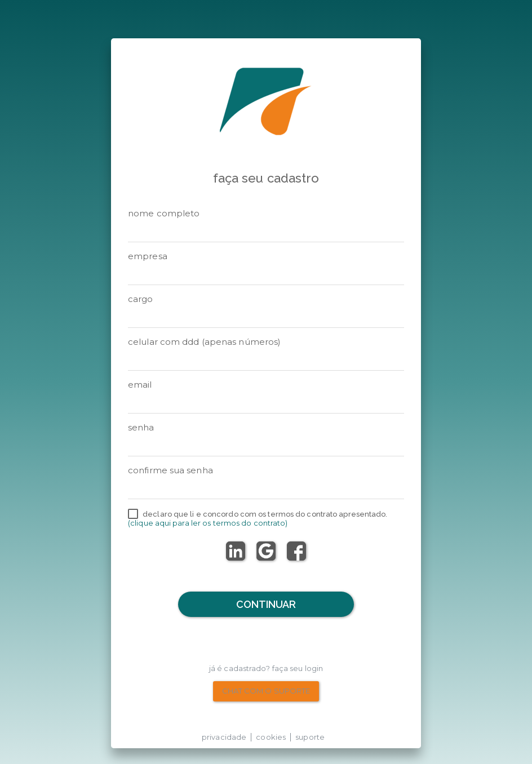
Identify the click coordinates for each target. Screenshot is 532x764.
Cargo (141, 299)
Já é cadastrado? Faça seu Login (266, 668)
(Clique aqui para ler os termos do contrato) (208, 523)
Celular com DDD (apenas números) (204, 342)
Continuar (266, 604)
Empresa (148, 256)
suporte (310, 737)
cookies (271, 737)
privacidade (224, 737)
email (140, 385)
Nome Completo (164, 213)
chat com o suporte (266, 691)
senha (141, 427)
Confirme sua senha (170, 470)
